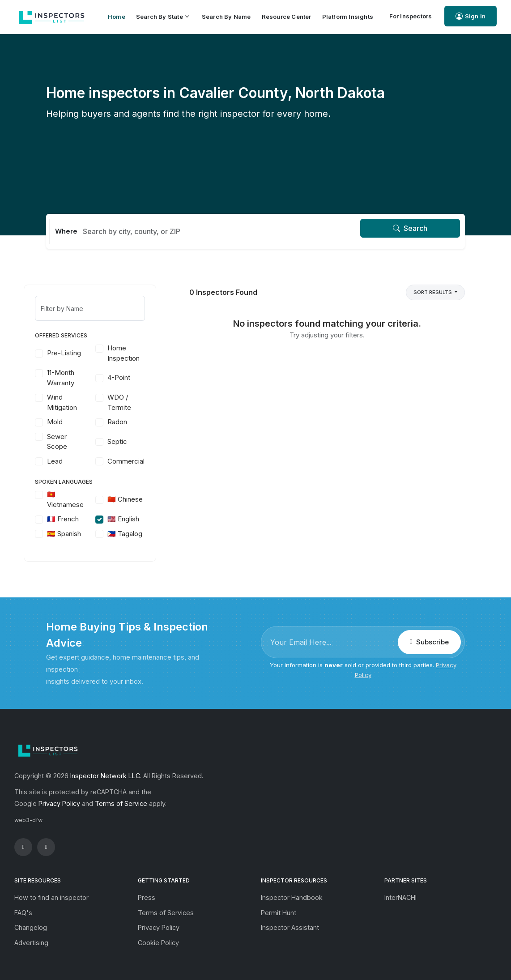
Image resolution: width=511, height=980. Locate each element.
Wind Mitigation (84, 402)
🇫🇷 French (85, 519)
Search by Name (226, 17)
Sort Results (433, 292)
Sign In (471, 16)
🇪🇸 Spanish (86, 534)
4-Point (141, 377)
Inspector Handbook (292, 897)
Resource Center (287, 17)
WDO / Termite (142, 402)
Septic (140, 441)
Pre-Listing (86, 353)
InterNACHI (400, 897)
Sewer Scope (79, 442)
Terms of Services (166, 913)
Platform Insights (348, 17)
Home (117, 17)
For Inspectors (411, 16)
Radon (140, 422)
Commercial (148, 461)
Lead (77, 461)
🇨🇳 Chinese (147, 499)
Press (147, 897)
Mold (77, 422)
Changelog (31, 927)
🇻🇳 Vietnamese (88, 499)
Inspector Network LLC (105, 776)
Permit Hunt (279, 913)
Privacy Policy (59, 803)
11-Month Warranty (83, 378)
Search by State (162, 17)
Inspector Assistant (290, 927)
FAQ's (23, 913)
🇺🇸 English (146, 519)
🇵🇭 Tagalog (147, 534)
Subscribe (429, 642)
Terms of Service (121, 803)
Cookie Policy (158, 943)
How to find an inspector (51, 897)
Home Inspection (146, 353)
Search (410, 228)
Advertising (31, 943)
